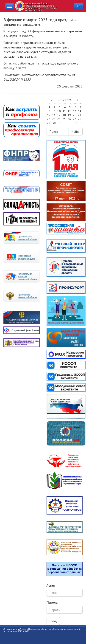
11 (64, 111)
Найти (76, 132)
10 (59, 111)
